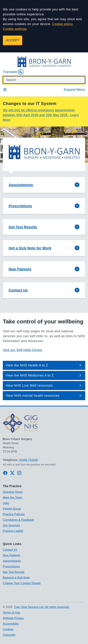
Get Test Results (14, 572)
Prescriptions (11, 566)
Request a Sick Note (16, 578)
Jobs (6, 503)
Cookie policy (62, 24)
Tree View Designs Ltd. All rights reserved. (42, 607)
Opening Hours (13, 492)
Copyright (9, 635)
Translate (13, 72)
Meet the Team (13, 498)
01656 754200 (28, 460)
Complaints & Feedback (18, 520)
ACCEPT (13, 40)
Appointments (12, 561)
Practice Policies (14, 514)
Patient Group (12, 509)
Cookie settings (15, 29)
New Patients (11, 555)
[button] (44, 185)
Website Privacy (13, 618)
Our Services (11, 525)
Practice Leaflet (13, 531)
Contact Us (10, 550)
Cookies (8, 629)
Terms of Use (11, 613)
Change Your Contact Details (22, 583)
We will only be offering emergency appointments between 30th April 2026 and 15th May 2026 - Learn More (41, 115)
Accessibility (11, 624)
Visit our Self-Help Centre (22, 350)
